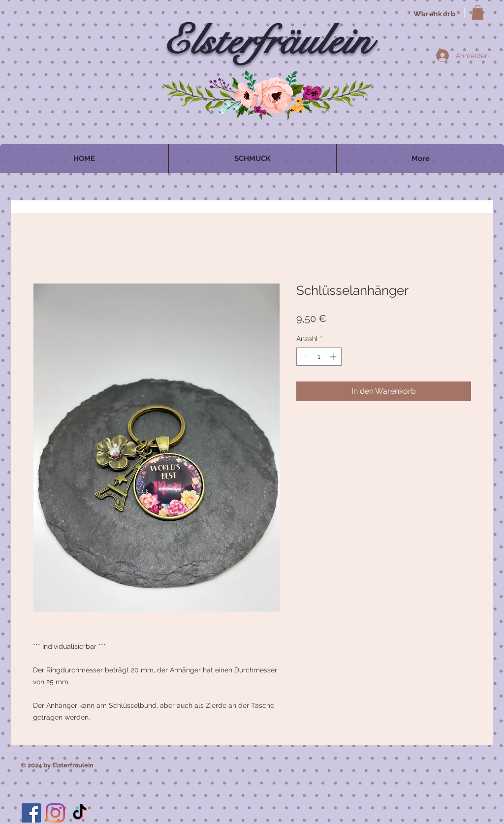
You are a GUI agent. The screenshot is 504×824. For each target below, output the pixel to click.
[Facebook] (31, 813)
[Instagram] (55, 813)
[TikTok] (79, 813)
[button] (478, 12)
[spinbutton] (319, 357)
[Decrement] (304, 357)
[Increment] (334, 357)
